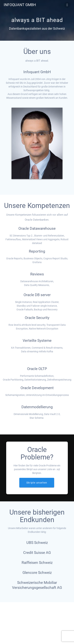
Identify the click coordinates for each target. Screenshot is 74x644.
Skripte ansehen (37, 483)
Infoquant (20, 5)
